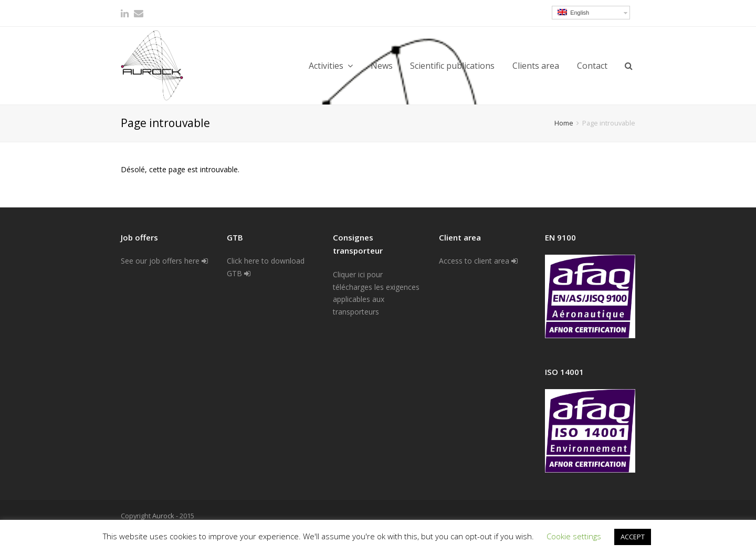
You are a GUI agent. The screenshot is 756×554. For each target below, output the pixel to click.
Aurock (163, 516)
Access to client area (478, 261)
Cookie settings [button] (574, 536)
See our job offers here (164, 261)
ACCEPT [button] (633, 537)
